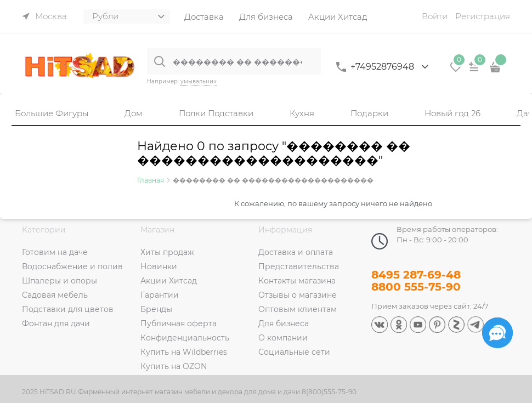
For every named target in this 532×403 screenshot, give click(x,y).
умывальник (199, 81)
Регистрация (483, 16)
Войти (435, 16)
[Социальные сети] (497, 333)
